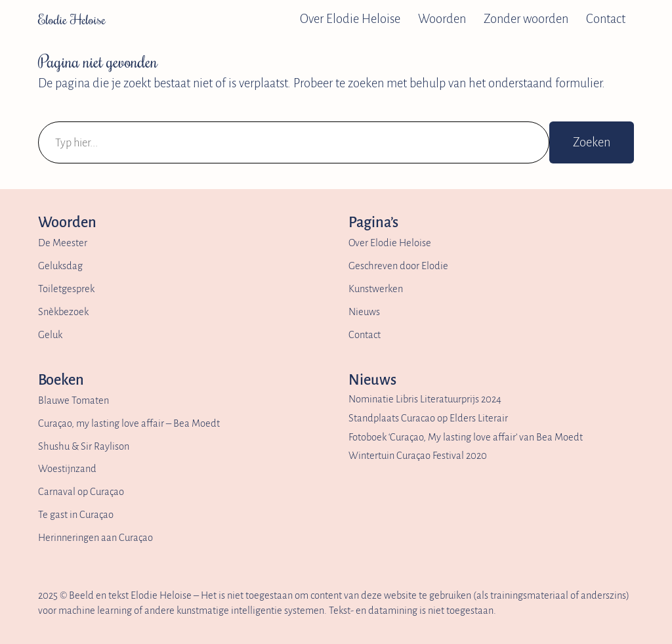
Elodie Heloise (72, 19)
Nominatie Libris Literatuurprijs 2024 (425, 399)
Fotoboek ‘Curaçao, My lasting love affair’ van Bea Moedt (466, 437)
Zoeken (592, 142)
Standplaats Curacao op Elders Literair (428, 418)
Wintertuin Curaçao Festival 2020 (418, 456)
